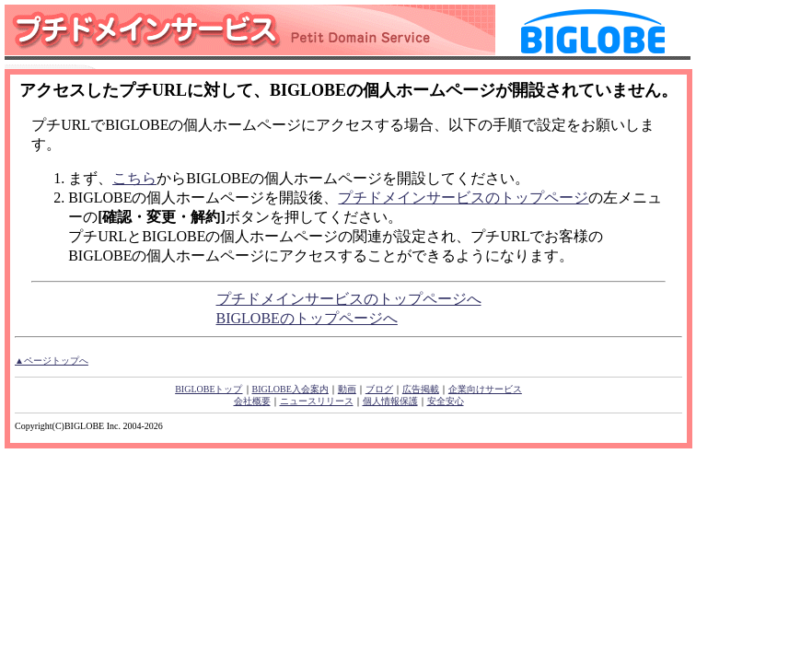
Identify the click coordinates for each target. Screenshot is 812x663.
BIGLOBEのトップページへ (307, 318)
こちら (134, 178)
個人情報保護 (390, 401)
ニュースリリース (317, 401)
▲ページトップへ (52, 361)
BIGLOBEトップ (209, 389)
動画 (347, 389)
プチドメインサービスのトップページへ (349, 299)
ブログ (379, 389)
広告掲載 (421, 389)
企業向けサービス (485, 389)
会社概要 (252, 401)
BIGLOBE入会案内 (290, 389)
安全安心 (446, 401)
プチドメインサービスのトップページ (463, 198)
